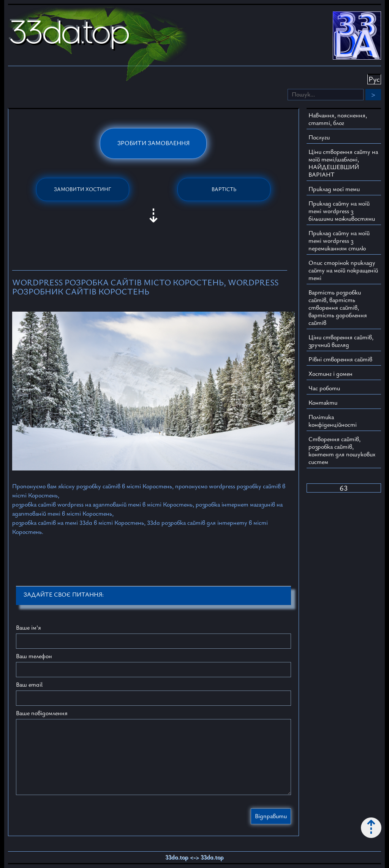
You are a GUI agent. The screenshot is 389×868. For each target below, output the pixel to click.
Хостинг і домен (330, 374)
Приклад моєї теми (334, 189)
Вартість (224, 189)
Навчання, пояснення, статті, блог (338, 119)
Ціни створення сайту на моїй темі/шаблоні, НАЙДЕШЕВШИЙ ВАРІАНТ (343, 163)
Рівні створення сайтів (340, 360)
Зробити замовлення (153, 143)
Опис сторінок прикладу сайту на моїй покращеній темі (343, 271)
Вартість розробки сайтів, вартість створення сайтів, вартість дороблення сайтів (338, 308)
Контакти (323, 403)
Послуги (319, 138)
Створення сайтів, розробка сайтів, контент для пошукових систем (342, 451)
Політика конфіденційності (333, 421)
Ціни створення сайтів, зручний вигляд (341, 341)
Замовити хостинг (83, 189)
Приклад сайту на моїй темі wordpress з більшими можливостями (342, 211)
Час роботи (324, 388)
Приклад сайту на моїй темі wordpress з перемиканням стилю (339, 241)
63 (344, 488)
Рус (374, 79)
